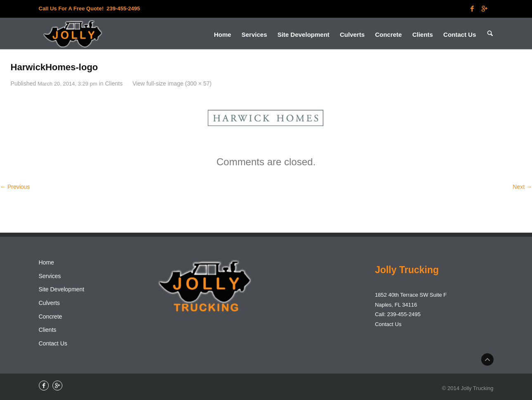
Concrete (51, 317)
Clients (114, 83)
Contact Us (53, 343)
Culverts (49, 303)
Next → (522, 187)
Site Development (62, 289)
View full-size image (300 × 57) (172, 83)
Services (50, 276)
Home (46, 262)
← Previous (15, 187)
